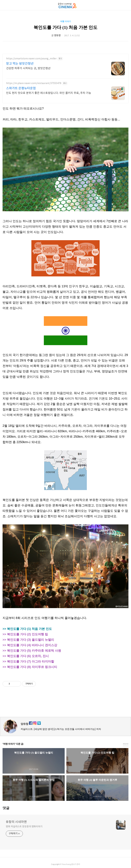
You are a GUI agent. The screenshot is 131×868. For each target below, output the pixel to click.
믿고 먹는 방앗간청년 (20, 64)
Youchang (66, 864)
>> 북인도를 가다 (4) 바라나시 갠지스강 (30, 645)
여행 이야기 (66, 21)
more (126, 744)
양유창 (24, 724)
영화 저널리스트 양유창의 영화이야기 (24, 827)
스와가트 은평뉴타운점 (21, 88)
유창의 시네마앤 (16, 822)
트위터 (74, 706)
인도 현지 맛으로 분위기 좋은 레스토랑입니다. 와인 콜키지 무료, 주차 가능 (49, 93)
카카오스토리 (65, 706)
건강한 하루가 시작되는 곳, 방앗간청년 (28, 68)
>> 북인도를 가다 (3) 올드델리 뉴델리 (28, 640)
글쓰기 (74, 864)
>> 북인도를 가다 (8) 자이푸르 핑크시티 (30, 667)
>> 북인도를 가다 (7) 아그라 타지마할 (28, 662)
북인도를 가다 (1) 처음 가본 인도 (66, 27)
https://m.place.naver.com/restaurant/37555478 (34, 83)
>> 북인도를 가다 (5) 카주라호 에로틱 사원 (32, 651)
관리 (78, 864)
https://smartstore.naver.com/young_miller (31, 59)
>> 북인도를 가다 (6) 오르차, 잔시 (26, 656)
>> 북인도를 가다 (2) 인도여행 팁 (25, 634)
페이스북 (57, 706)
